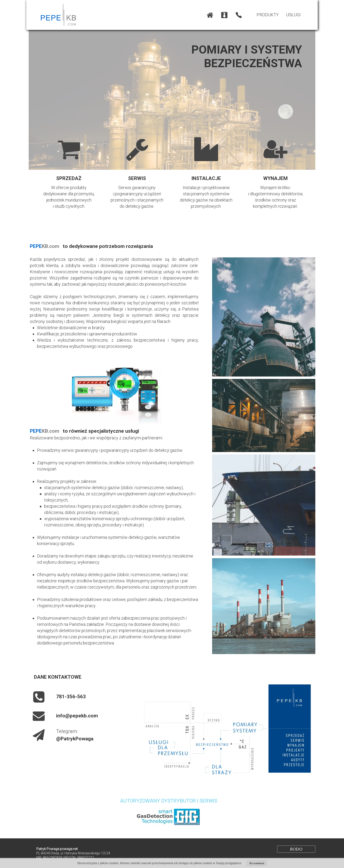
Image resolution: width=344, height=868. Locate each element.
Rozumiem (257, 863)
